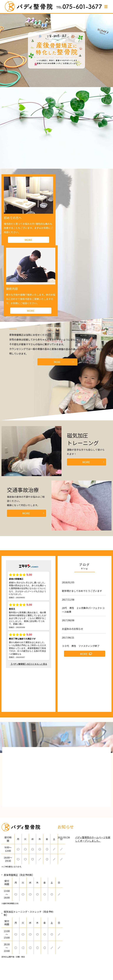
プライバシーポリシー (73, 964)
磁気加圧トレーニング (92, 959)
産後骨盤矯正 (70, 959)
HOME (10, 959)
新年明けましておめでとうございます (82, 520)
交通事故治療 (18, 964)
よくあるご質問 (36, 964)
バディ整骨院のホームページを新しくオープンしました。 (93, 768)
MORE (57, 291)
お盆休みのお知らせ (73, 558)
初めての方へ (13, 218)
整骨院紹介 (23, 959)
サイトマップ (95, 964)
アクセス (53, 964)
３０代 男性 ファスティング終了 (81, 575)
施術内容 (66, 218)
